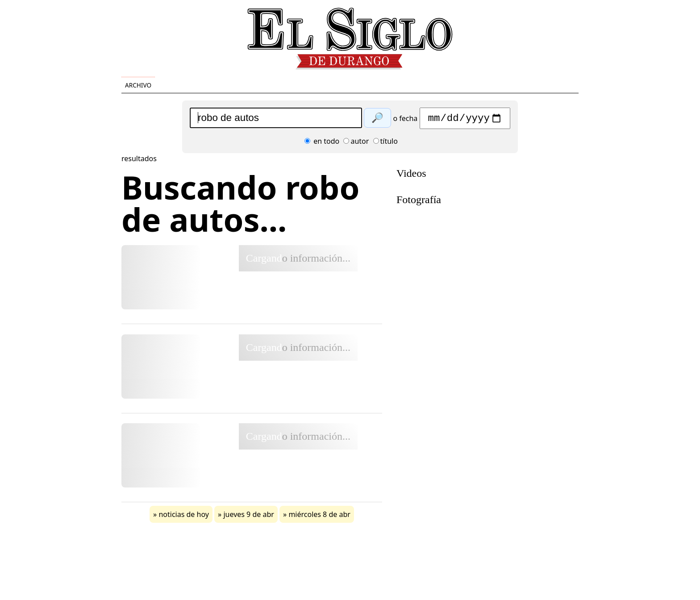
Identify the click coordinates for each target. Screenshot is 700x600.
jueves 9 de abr (248, 517)
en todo (322, 143)
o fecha (405, 121)
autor (356, 143)
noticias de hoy (184, 517)
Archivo (138, 85)
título (385, 143)
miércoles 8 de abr (319, 517)
